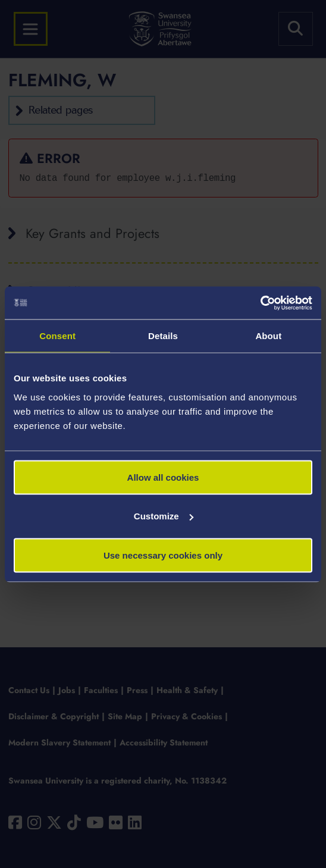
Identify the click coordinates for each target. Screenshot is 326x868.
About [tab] (268, 336)
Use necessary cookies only (163, 555)
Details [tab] (163, 336)
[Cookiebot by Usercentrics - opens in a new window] (260, 303)
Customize (164, 516)
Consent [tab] (57, 336)
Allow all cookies (163, 477)
